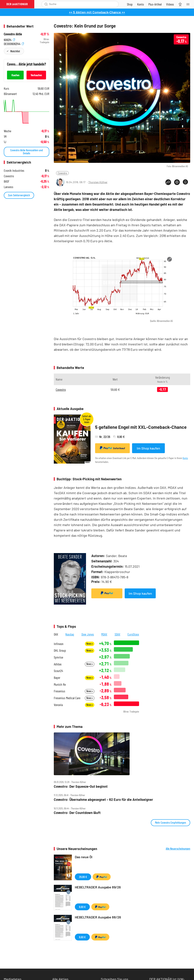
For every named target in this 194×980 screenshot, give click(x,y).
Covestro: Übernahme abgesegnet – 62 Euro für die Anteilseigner (103, 800)
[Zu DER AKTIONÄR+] (155, 4)
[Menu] (189, 4)
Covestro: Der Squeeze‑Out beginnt (81, 786)
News (90, 644)
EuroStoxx (133, 634)
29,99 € (83, 877)
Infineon (59, 644)
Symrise (58, 657)
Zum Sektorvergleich (19, 195)
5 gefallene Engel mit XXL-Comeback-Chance (141, 427)
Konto (185, 458)
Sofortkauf (112, 448)
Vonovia (58, 705)
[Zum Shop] (130, 4)
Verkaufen (36, 75)
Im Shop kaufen (148, 448)
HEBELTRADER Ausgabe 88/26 (98, 917)
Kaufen (15, 75)
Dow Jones (88, 634)
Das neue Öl (84, 857)
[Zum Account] (140, 4)
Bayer (57, 678)
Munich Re (60, 684)
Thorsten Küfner (98, 182)
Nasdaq (70, 634)
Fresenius (59, 691)
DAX (56, 634)
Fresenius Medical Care (67, 698)
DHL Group (60, 650)
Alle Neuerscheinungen (178, 849)
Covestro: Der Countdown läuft (77, 813)
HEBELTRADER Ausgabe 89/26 (98, 887)
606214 (9, 39)
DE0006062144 (14, 43)
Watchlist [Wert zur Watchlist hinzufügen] (15, 51)
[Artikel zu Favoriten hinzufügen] (185, 182)
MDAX (104, 634)
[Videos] (170, 4)
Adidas (58, 664)
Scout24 (58, 671)
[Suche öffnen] (46, 4)
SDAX (117, 634)
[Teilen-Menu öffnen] (168, 182)
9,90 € (82, 907)
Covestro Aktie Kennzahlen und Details (27, 152)
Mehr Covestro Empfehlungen (171, 822)
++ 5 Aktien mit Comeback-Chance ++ (97, 12)
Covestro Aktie (13, 34)
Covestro (62, 173)
